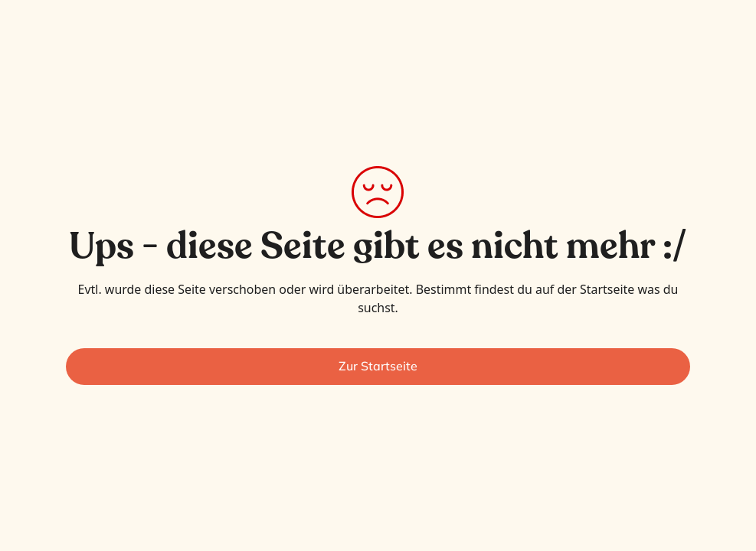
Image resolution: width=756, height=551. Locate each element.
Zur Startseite (378, 366)
